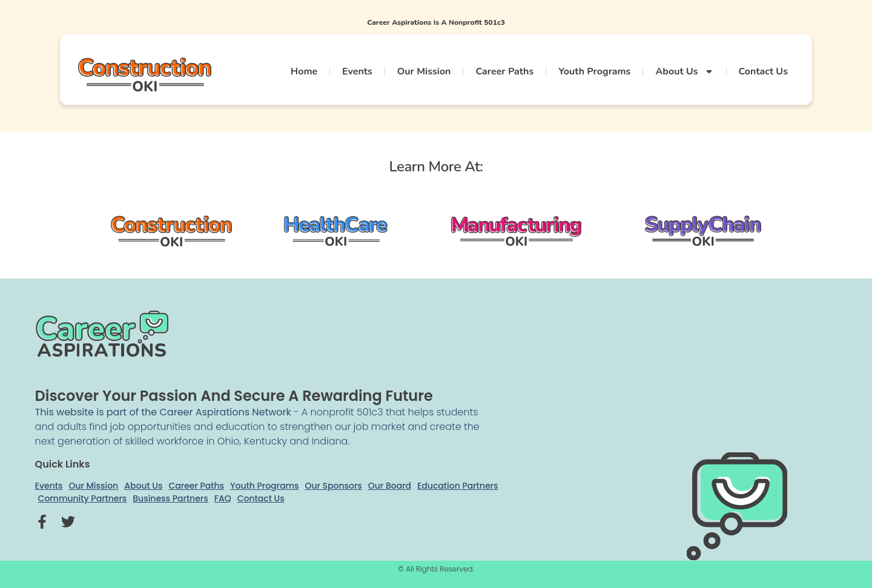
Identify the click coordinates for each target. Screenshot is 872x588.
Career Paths (504, 71)
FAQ (223, 498)
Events (357, 71)
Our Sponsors (334, 486)
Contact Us (763, 71)
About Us (684, 71)
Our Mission (424, 71)
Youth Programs (594, 71)
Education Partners (457, 486)
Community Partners (83, 498)
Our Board (390, 486)
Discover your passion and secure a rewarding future (234, 396)
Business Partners (170, 498)
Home (304, 71)
